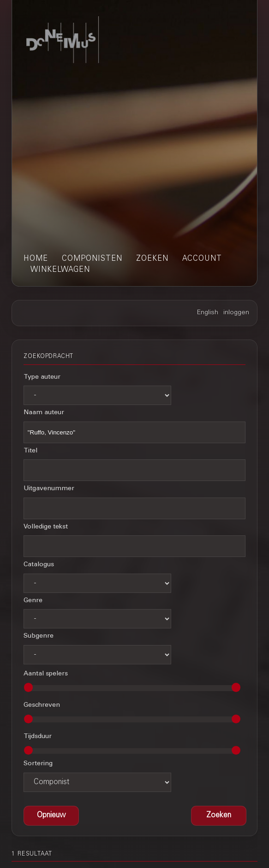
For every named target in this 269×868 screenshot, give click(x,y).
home (36, 259)
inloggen (236, 313)
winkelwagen (60, 270)
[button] (219, 816)
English (208, 313)
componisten (92, 259)
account (202, 259)
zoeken (152, 259)
